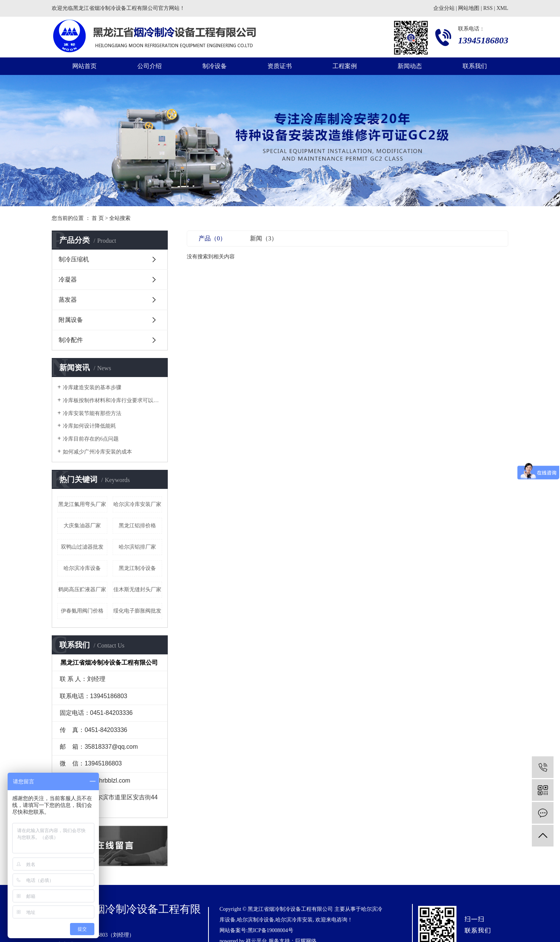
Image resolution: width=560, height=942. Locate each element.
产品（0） (212, 238)
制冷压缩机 (74, 259)
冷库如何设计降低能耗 (89, 426)
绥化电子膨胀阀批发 (137, 611)
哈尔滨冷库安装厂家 (137, 504)
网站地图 (469, 8)
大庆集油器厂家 (82, 526)
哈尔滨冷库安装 (294, 920)
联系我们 (475, 66)
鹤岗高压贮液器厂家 (82, 590)
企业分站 (444, 8)
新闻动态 (410, 66)
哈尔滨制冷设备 (256, 920)
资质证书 (280, 66)
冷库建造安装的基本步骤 (92, 387)
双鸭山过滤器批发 (82, 547)
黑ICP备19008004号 (270, 930)
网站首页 (84, 66)
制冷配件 (71, 340)
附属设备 (71, 320)
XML (502, 8)
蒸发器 (68, 300)
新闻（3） (264, 238)
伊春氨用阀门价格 (82, 611)
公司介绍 (150, 66)
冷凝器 (68, 279)
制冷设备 (215, 66)
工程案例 (345, 66)
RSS (488, 8)
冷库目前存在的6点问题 (91, 439)
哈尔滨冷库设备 (82, 568)
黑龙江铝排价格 (137, 526)
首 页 (98, 218)
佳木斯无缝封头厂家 (137, 590)
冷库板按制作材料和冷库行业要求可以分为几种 (112, 400)
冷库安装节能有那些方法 (92, 413)
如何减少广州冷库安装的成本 (97, 452)
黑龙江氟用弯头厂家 (82, 504)
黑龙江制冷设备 (137, 568)
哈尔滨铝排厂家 (137, 547)
